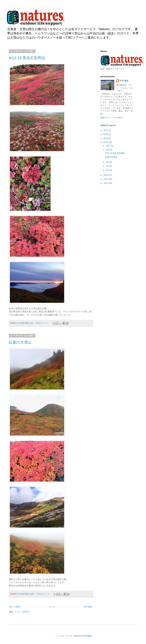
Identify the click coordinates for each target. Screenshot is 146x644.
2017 (106, 130)
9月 (108, 150)
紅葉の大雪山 (20, 342)
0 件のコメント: (42, 323)
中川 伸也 (124, 81)
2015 (106, 138)
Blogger (88, 636)
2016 (106, 134)
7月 (108, 166)
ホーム (52, 607)
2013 (106, 175)
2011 (106, 183)
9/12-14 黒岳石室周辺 (27, 58)
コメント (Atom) (21, 612)
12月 (108, 146)
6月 (108, 170)
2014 (106, 142)
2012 (106, 179)
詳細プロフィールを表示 (111, 118)
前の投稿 (88, 607)
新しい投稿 (15, 607)
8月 (108, 162)
